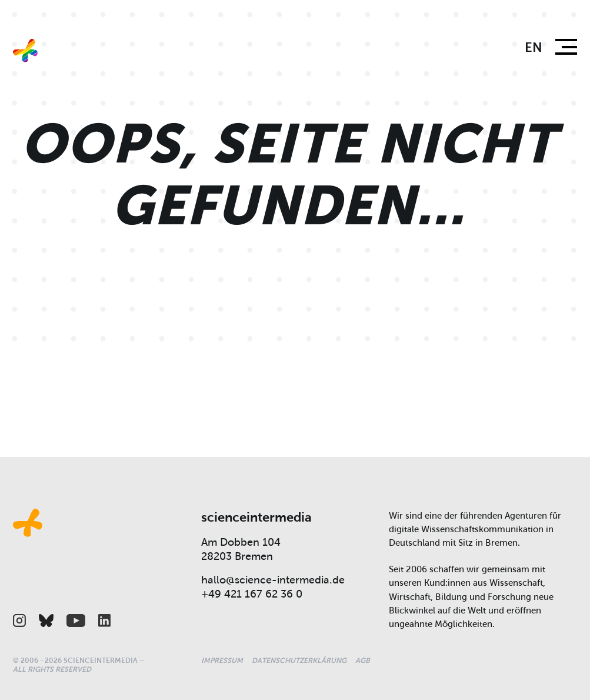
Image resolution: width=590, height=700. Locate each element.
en (534, 47)
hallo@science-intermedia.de (273, 580)
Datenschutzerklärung (299, 661)
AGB (363, 661)
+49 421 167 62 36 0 (252, 594)
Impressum (222, 661)
